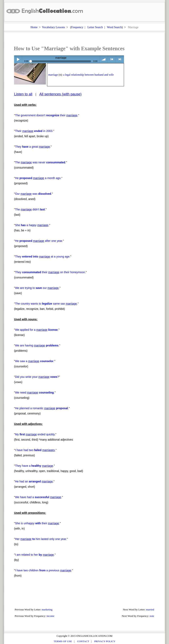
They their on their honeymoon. (50, 272)
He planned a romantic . (42, 408)
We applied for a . (37, 330)
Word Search (114, 27)
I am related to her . (35, 555)
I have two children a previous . (44, 570)
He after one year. (39, 241)
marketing (47, 609)
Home (34, 27)
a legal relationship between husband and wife (89, 75)
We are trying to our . (37, 288)
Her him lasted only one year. (41, 539)
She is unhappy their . (37, 523)
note (152, 616)
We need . (35, 393)
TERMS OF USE (63, 641)
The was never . (41, 162)
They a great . (33, 147)
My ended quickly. (35, 434)
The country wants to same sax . (46, 304)
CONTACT (83, 641)
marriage (53, 75)
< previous (112, 59)
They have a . (34, 466)
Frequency (77, 27)
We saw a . (35, 361)
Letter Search (95, 27)
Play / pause (18, 59)
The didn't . (30, 209)
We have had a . (38, 497)
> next (120, 59)
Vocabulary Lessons (54, 27)
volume (104, 59)
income (50, 616)
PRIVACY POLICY (105, 641)
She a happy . (32, 225)
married (150, 609)
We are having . (37, 345)
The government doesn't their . (47, 115)
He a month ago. (38, 178)
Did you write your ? (37, 377)
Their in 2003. (34, 131)
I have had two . (35, 450)
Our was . (34, 194)
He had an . (34, 481)
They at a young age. (43, 257)
